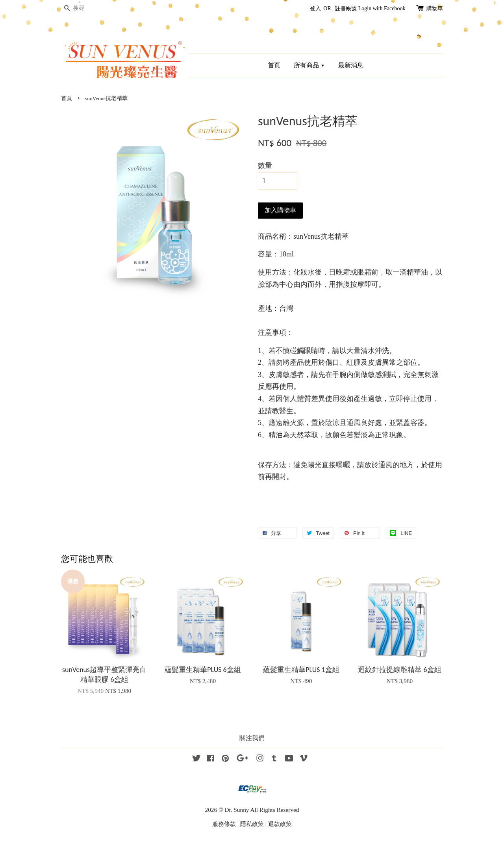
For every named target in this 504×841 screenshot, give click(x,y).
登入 (315, 8)
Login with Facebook (382, 8)
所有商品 (309, 65)
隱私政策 (252, 824)
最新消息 (351, 65)
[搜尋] (85, 8)
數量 (265, 165)
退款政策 (280, 824)
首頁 (274, 65)
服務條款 (224, 824)
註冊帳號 (346, 8)
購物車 (435, 8)
